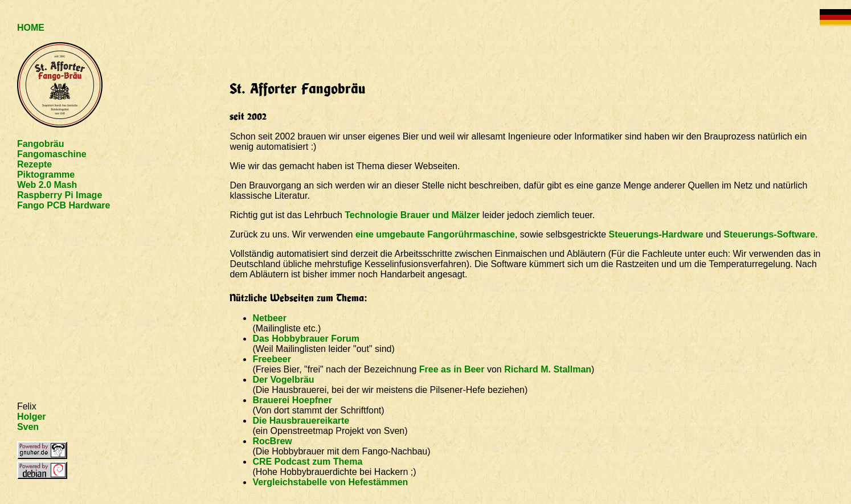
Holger (32, 417)
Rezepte (34, 164)
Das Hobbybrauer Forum (306, 339)
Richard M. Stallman (548, 369)
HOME (31, 28)
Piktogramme (46, 175)
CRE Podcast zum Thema (307, 462)
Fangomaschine (52, 154)
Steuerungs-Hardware (656, 234)
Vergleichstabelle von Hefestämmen (330, 482)
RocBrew (272, 441)
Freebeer (272, 359)
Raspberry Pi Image (60, 195)
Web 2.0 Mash (47, 185)
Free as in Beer (452, 369)
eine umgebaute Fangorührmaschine (435, 234)
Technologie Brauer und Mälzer (412, 215)
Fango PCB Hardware (64, 205)
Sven (28, 427)
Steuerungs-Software (769, 234)
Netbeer (269, 318)
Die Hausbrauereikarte (301, 421)
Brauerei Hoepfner (292, 400)
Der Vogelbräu (283, 380)
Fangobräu (41, 144)
